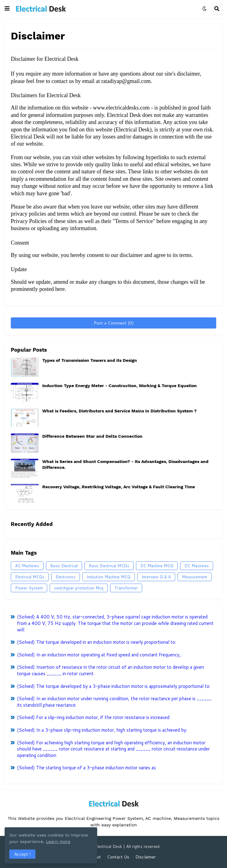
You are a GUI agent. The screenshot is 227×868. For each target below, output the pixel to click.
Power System (29, 588)
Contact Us (118, 857)
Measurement (195, 577)
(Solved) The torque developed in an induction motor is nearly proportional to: (97, 642)
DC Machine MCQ (157, 566)
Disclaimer (146, 857)
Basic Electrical (64, 566)
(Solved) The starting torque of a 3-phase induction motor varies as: (87, 768)
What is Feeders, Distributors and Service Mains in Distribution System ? (120, 411)
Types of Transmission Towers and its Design (90, 360)
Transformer (126, 588)
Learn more (58, 841)
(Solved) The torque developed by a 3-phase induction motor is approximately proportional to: (114, 686)
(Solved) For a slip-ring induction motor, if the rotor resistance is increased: (94, 717)
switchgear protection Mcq (79, 588)
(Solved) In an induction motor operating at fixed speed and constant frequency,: (99, 655)
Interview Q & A (156, 577)
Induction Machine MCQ (109, 577)
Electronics (66, 577)
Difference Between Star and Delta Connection (92, 436)
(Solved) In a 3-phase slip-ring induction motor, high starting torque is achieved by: (102, 730)
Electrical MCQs (30, 577)
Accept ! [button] (22, 854)
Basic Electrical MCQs (109, 566)
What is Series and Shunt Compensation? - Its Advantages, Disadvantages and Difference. (125, 464)
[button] (7, 9)
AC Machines (27, 566)
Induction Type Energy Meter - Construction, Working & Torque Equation (120, 386)
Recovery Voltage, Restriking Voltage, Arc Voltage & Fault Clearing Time (119, 487)
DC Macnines (197, 566)
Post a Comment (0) (114, 323)
